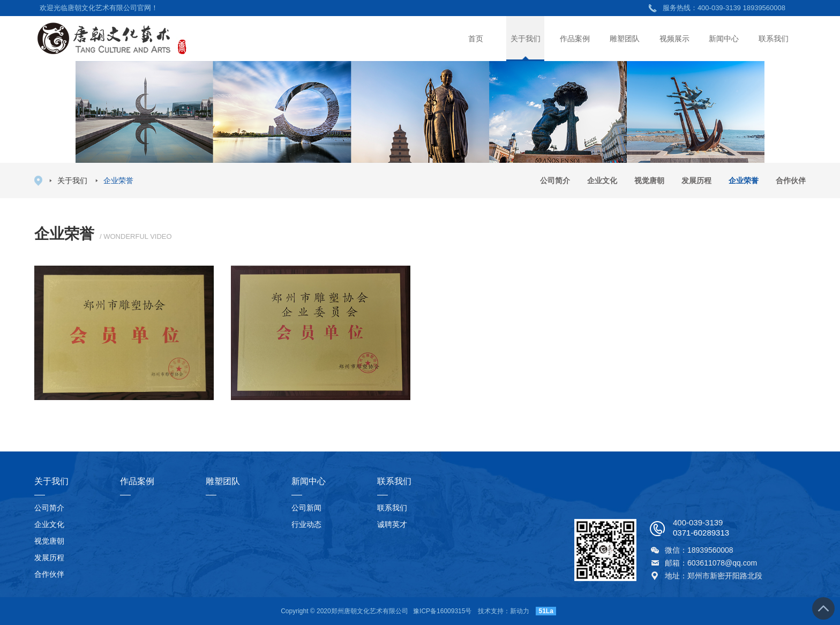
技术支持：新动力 (504, 611)
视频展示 (674, 39)
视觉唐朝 (649, 180)
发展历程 (696, 180)
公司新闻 (306, 508)
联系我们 (774, 39)
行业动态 (306, 524)
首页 (476, 39)
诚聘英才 (392, 524)
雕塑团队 (625, 39)
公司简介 (555, 180)
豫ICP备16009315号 (442, 611)
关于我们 (526, 39)
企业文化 (602, 180)
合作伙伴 (791, 180)
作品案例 (575, 39)
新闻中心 (724, 39)
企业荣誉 (744, 180)
